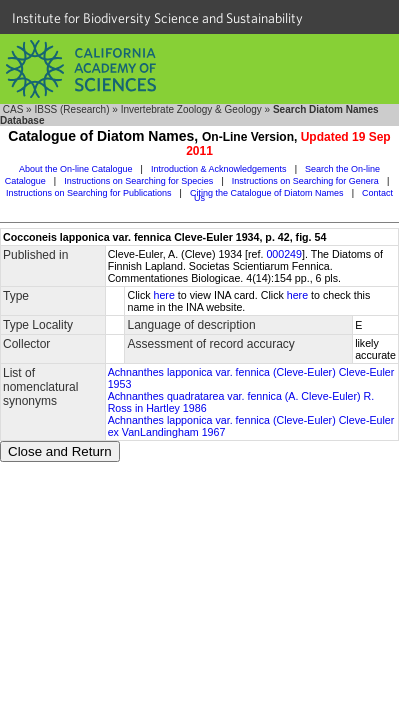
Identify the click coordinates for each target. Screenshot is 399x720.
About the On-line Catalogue (76, 169)
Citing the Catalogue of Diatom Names (267, 193)
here (164, 295)
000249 (284, 254)
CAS (13, 109)
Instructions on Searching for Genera (305, 181)
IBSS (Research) (71, 109)
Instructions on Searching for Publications (89, 193)
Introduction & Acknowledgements (219, 169)
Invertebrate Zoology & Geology (191, 109)
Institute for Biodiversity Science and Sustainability (157, 18)
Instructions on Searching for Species (138, 181)
